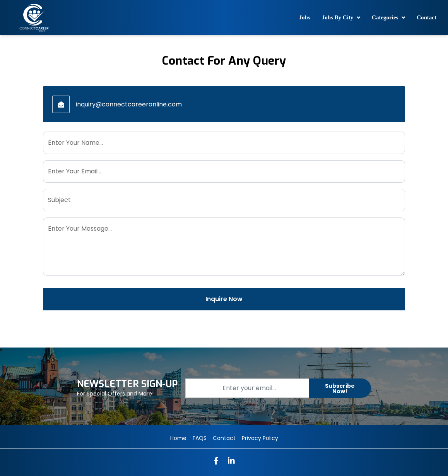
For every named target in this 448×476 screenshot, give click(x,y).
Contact (427, 17)
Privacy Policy (260, 438)
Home (178, 438)
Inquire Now (224, 299)
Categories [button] (386, 17)
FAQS (200, 438)
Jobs (304, 17)
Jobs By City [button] (338, 17)
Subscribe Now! (340, 389)
